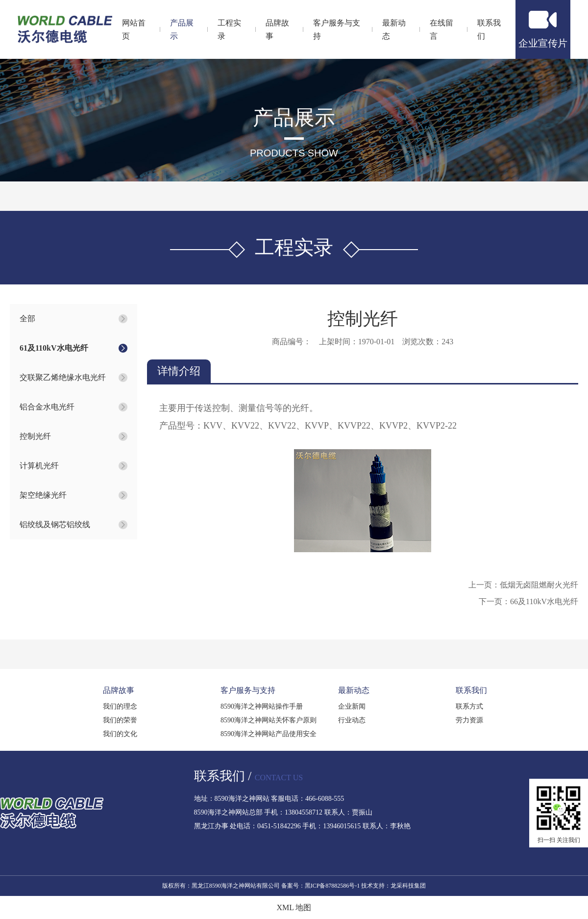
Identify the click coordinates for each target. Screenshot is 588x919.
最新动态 (354, 690)
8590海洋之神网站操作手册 (262, 706)
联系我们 (471, 690)
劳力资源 (469, 720)
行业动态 (352, 720)
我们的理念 (120, 706)
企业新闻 (352, 706)
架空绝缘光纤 (43, 495)
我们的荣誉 (120, 720)
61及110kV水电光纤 (54, 348)
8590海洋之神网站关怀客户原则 (269, 720)
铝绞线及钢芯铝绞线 (55, 524)
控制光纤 (35, 436)
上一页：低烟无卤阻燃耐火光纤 (523, 585)
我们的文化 (120, 734)
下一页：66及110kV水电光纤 (528, 601)
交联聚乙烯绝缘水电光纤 (63, 377)
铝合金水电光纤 (47, 407)
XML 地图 (294, 907)
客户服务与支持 (248, 690)
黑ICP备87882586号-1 (332, 886)
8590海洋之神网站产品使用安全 (269, 734)
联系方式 (469, 706)
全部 (27, 319)
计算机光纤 (39, 466)
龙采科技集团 (408, 886)
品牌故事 (119, 690)
